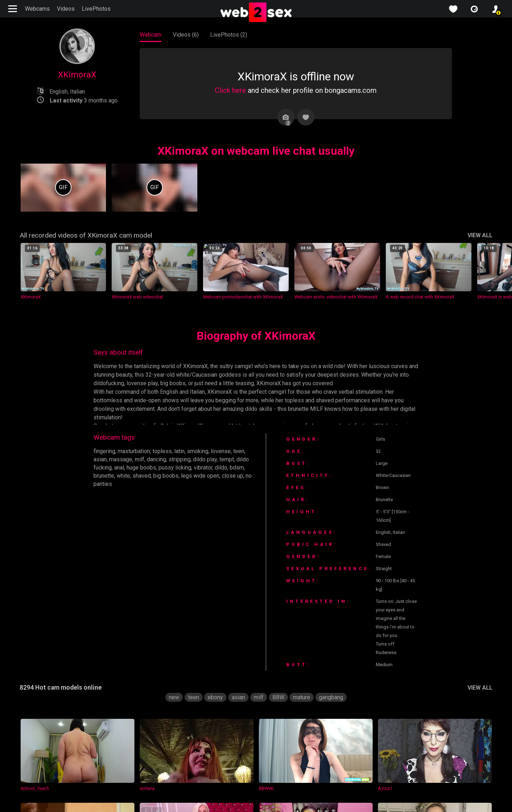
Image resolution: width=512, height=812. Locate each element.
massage (122, 459)
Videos (66, 9)
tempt (230, 459)
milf (141, 459)
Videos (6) (186, 35)
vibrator (206, 468)
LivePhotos (95, 9)
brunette (104, 476)
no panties (107, 484)
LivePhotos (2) (229, 35)
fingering (104, 451)
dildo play (208, 459)
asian (100, 459)
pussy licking (178, 468)
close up (235, 476)
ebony (214, 706)
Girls (386, 439)
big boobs (168, 476)
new (173, 706)
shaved (143, 476)
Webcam (151, 35)
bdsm (241, 468)
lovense (223, 451)
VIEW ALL (479, 235)
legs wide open (202, 476)
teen (242, 451)
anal (120, 468)
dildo (225, 468)
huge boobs (143, 468)
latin (181, 451)
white (124, 476)
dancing (158, 459)
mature (302, 706)
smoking (200, 451)
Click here (230, 90)
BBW (277, 706)
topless (163, 451)
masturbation (135, 451)
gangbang (332, 706)
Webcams (38, 9)
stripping (182, 459)
